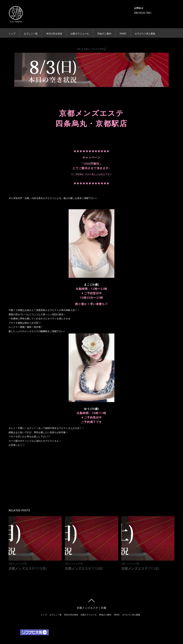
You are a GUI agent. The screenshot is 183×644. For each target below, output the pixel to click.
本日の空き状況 (54, 34)
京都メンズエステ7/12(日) (84, 568)
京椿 (79, 48)
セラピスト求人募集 (145, 34)
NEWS (123, 34)
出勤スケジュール (80, 34)
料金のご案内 (104, 34)
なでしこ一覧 (31, 34)
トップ (12, 34)
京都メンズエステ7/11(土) (140, 568)
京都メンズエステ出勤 (94, 48)
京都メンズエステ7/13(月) (27, 568)
